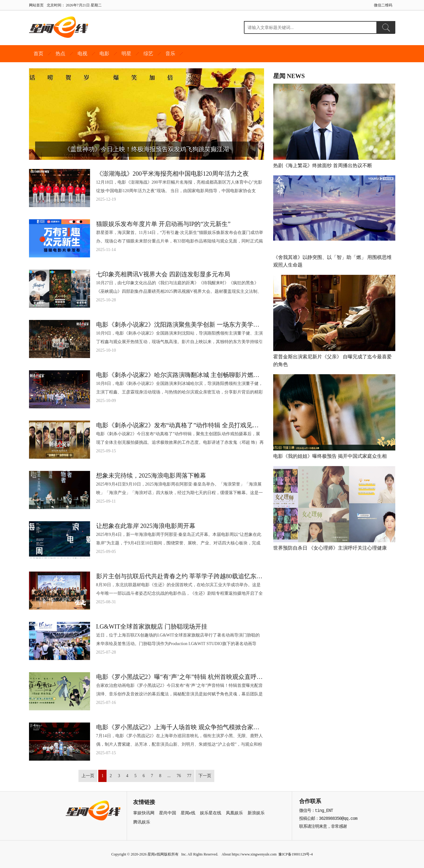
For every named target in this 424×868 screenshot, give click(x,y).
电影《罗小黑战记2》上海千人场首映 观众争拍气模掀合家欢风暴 (180, 727)
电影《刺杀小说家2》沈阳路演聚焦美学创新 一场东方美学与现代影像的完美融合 (180, 325)
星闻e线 (188, 813)
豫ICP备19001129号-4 (295, 854)
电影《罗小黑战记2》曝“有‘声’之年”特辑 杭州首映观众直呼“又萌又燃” (180, 677)
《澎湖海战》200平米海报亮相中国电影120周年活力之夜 (172, 174)
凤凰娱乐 (234, 813)
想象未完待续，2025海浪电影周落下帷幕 (151, 475)
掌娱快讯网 (144, 813)
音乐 (170, 54)
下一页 (205, 776)
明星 (126, 54)
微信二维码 (383, 5)
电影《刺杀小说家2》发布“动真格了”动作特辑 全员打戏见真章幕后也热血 (180, 425)
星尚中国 (168, 813)
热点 (60, 54)
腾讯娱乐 (142, 822)
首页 (38, 54)
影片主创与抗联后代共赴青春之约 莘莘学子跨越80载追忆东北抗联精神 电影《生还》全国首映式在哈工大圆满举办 (180, 576)
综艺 (148, 54)
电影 (104, 54)
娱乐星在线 (211, 813)
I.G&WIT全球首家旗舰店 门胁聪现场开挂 (152, 626)
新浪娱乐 (256, 813)
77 (189, 776)
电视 (82, 54)
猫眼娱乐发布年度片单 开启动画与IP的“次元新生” (163, 224)
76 (179, 776)
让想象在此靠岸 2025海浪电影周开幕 (146, 526)
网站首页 (36, 5)
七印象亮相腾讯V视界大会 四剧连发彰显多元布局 (163, 274)
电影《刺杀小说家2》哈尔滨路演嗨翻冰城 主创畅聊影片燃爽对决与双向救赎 (180, 375)
